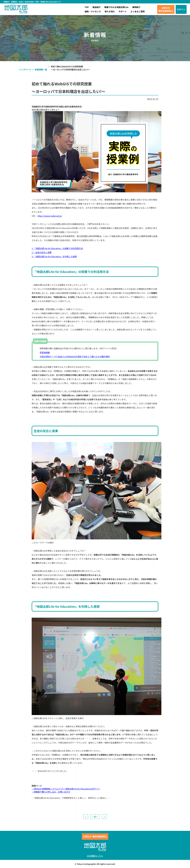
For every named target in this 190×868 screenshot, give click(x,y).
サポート (123, 11)
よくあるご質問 (138, 11)
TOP (87, 7)
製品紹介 (97, 7)
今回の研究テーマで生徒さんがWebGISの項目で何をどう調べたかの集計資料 (75, 357)
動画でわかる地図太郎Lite (116, 7)
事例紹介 (136, 7)
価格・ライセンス (93, 11)
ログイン (181, 9)
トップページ (25, 70)
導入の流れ (110, 11)
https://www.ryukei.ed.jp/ (50, 216)
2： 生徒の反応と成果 (42, 252)
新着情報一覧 (41, 70)
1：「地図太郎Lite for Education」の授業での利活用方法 (57, 248)
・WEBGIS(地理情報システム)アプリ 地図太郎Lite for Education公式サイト (66, 789)
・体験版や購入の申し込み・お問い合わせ (51, 792)
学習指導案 (45, 352)
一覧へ (95, 817)
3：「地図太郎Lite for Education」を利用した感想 (54, 256)
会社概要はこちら (95, 856)
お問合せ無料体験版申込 (166, 9)
